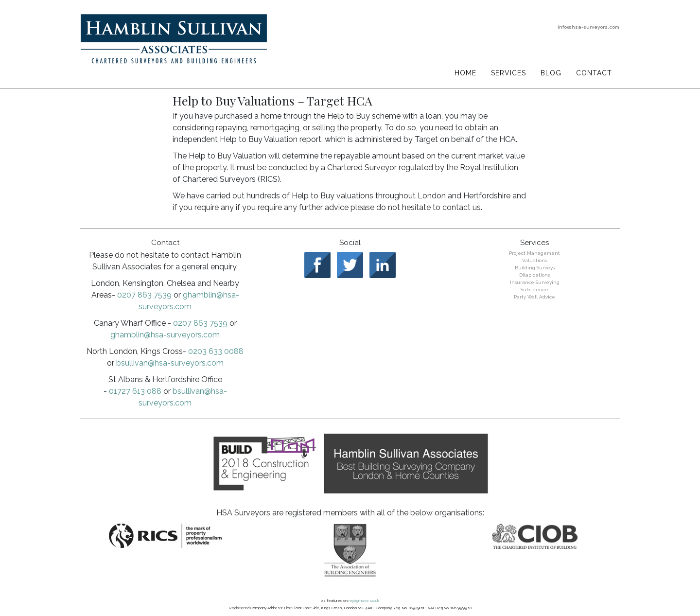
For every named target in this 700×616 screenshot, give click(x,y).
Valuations (534, 260)
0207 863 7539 (144, 295)
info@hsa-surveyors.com (588, 27)
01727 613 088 (135, 391)
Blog (551, 73)
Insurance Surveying (535, 282)
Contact (594, 73)
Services (508, 73)
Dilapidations (534, 275)
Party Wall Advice (534, 297)
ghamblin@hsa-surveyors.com (165, 335)
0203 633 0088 (216, 351)
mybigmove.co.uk (364, 600)
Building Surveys (535, 268)
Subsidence (534, 290)
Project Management (534, 253)
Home (465, 73)
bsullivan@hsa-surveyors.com (170, 363)
